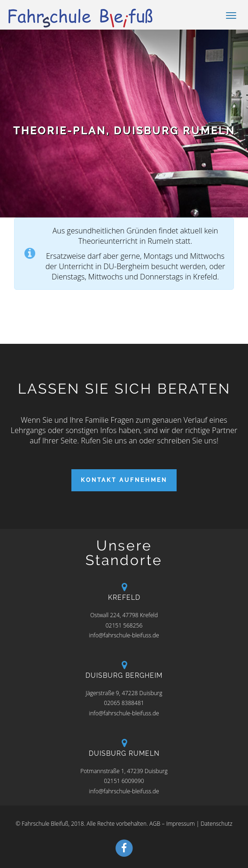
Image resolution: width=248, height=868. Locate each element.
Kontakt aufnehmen (124, 480)
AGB (155, 824)
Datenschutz (217, 824)
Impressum (181, 824)
